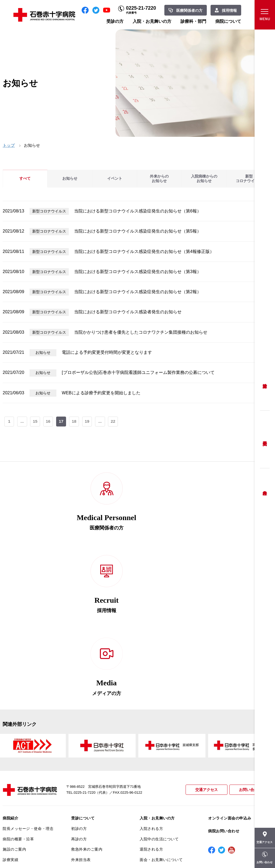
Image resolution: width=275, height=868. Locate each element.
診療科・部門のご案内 (159, 727)
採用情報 (229, 10)
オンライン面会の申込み (230, 671)
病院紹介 (10, 671)
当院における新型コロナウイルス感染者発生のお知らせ (128, 312)
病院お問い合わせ (224, 684)
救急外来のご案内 (87, 703)
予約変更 (265, 439)
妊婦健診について (87, 744)
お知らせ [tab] (70, 179)
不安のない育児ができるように (97, 767)
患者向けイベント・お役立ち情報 (28, 823)
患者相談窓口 (83, 734)
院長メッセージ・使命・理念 (28, 682)
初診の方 (79, 682)
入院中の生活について (159, 692)
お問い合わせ (249, 643)
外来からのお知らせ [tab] (159, 179)
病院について (228, 21)
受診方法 (265, 382)
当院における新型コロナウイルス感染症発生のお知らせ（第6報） (138, 211)
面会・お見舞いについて (161, 713)
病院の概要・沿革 (18, 692)
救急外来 (265, 486)
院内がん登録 (14, 800)
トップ (9, 145)
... (22, 422)
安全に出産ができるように (95, 755)
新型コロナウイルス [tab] (249, 179)
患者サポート (83, 791)
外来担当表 (81, 713)
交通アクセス (204, 643)
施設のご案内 (14, 703)
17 (62, 422)
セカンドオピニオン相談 (93, 723)
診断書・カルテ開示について (97, 781)
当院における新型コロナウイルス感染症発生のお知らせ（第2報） (138, 292)
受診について (83, 671)
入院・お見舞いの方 (152, 21)
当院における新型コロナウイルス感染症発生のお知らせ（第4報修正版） (144, 251)
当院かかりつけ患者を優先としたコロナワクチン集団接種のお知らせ (141, 332)
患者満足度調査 (16, 765)
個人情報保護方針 (18, 755)
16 (49, 422)
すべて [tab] (25, 179)
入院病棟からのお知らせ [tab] (204, 179)
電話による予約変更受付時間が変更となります (107, 352)
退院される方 (151, 703)
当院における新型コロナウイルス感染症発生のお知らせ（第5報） (138, 231)
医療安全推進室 (16, 775)
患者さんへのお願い (20, 723)
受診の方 (115, 21)
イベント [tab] (115, 179)
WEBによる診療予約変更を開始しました (101, 393)
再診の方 (79, 692)
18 (75, 422)
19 (88, 422)
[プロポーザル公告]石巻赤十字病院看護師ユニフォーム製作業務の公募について (138, 372)
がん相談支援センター (22, 811)
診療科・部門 (193, 21)
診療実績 (10, 713)
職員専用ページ (254, 852)
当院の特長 (12, 734)
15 (35, 422)
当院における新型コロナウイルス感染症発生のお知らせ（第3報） (138, 272)
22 (114, 422)
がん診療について (18, 790)
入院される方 (151, 682)
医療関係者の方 (189, 10)
